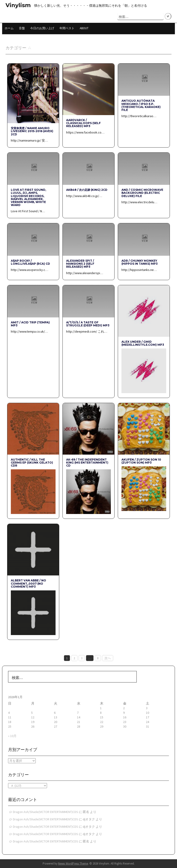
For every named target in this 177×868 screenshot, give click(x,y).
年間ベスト (67, 28)
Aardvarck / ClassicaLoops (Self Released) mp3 (83, 123)
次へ (108, 658)
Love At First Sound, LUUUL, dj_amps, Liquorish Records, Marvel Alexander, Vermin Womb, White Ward (28, 197)
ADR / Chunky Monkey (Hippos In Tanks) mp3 (140, 262)
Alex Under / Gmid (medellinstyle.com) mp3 (143, 343)
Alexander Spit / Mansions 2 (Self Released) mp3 (80, 263)
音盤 (22, 28)
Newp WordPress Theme (73, 863)
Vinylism (18, 5)
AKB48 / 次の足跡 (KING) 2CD (87, 190)
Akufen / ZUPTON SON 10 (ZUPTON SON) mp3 (141, 461)
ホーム (9, 28)
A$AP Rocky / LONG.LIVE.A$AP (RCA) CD (30, 262)
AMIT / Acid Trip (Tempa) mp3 (30, 324)
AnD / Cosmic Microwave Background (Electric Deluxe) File (142, 193)
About (84, 28)
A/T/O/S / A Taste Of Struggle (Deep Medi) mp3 (88, 324)
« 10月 (12, 736)
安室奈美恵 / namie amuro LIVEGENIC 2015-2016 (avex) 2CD (32, 131)
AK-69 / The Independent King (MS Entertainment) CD (87, 462)
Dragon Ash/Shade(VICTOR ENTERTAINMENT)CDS (46, 812)
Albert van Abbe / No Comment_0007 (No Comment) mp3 (28, 583)
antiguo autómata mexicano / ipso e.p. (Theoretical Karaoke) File (141, 105)
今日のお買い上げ (42, 28)
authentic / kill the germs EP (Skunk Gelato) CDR (32, 462)
